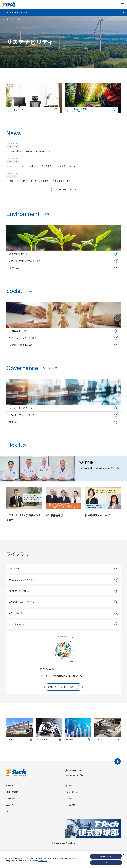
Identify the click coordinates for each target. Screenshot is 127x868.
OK (106, 863)
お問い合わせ (12, 811)
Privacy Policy (43, 861)
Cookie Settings (106, 856)
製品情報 (69, 786)
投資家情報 (11, 799)
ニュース (10, 805)
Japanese (61, 843)
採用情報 (69, 799)
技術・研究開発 (12, 792)
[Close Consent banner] (124, 855)
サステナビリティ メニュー (17, 12)
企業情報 (10, 786)
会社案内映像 (70, 805)
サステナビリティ (72, 792)
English (71, 843)
